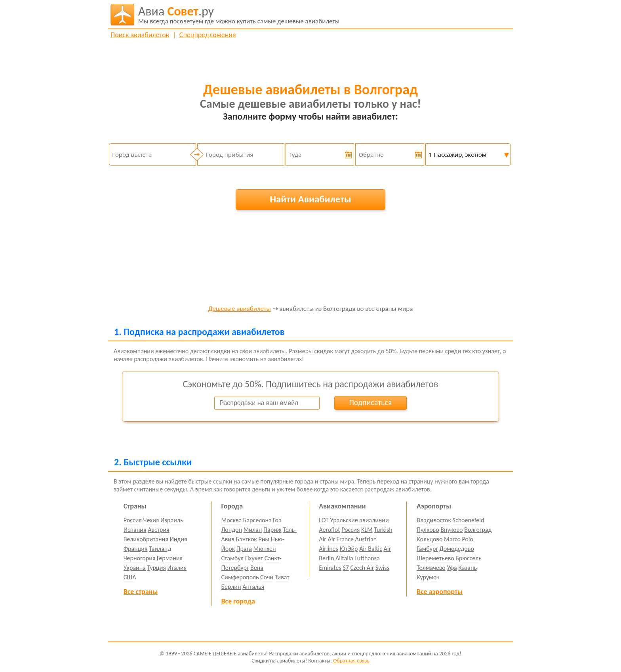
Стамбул (233, 558)
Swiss (382, 568)
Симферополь (240, 577)
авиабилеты (239, 15)
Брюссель (468, 558)
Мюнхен (264, 549)
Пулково (428, 530)
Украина (135, 568)
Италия (177, 568)
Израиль (172, 520)
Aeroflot (329, 530)
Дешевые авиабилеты (240, 309)
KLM (367, 530)
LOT (324, 520)
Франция (136, 549)
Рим (264, 539)
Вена (257, 568)
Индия (178, 539)
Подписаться (370, 402)
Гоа (277, 520)
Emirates (330, 568)
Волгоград (478, 530)
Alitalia (344, 558)
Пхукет (254, 558)
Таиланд (160, 549)
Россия (133, 520)
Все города (238, 601)
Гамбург (427, 549)
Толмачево (431, 568)
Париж (272, 530)
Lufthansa (367, 558)
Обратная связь (351, 661)
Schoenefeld (469, 520)
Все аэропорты (440, 592)
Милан (253, 530)
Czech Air (362, 568)
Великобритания (146, 539)
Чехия (151, 520)
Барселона (257, 520)
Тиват (282, 577)
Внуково (451, 530)
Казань (468, 568)
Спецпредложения (208, 35)
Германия (170, 558)
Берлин (231, 587)
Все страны (141, 592)
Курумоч (428, 577)
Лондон (232, 530)
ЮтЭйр (349, 549)
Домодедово (457, 549)
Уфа (452, 568)
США (130, 577)
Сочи (267, 577)
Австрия (159, 530)
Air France (341, 539)
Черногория (140, 558)
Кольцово (430, 539)
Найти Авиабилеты (310, 199)
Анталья (253, 587)
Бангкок (246, 539)
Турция (157, 568)
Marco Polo (459, 539)
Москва (232, 520)
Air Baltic (371, 549)
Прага (244, 549)
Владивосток (434, 520)
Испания (135, 530)
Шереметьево (435, 558)
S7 (346, 568)
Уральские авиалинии (359, 520)
